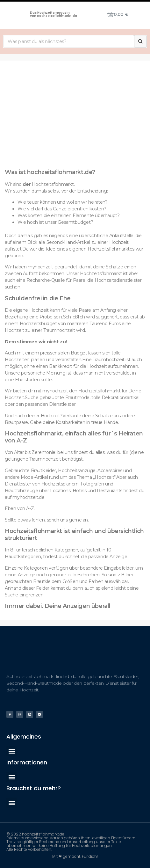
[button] (12, 751)
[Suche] (140, 41)
